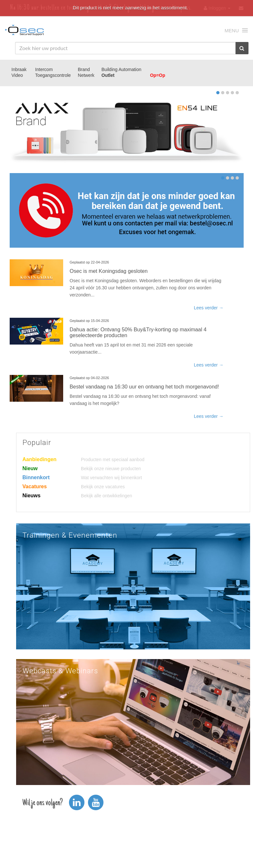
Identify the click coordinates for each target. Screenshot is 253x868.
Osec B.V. (24, 31)
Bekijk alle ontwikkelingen (107, 496)
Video (17, 75)
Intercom (44, 69)
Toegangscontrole (53, 75)
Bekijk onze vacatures (103, 487)
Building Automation (122, 69)
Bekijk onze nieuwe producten (111, 469)
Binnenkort (36, 477)
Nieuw (30, 468)
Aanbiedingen (40, 459)
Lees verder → (209, 308)
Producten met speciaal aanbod (113, 460)
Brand (84, 69)
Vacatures (35, 486)
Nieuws (32, 496)
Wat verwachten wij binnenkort (111, 478)
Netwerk (86, 75)
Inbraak (19, 69)
